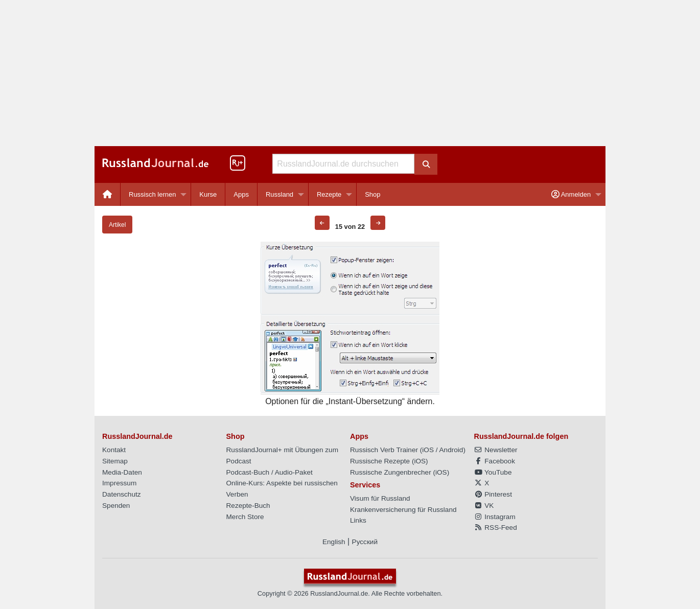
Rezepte (329, 194)
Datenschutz (122, 494)
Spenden (116, 506)
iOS (428, 450)
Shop (372, 194)
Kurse (208, 194)
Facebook (495, 461)
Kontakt (114, 450)
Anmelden (571, 194)
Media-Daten (122, 472)
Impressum (119, 483)
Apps (241, 194)
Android (451, 450)
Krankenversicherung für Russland (403, 510)
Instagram (495, 517)
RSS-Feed (496, 528)
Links (358, 520)
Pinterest (493, 494)
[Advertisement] (350, 73)
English (334, 542)
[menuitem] (108, 194)
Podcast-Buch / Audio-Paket (270, 472)
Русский (365, 542)
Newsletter (496, 450)
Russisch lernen (153, 194)
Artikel (117, 225)
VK (484, 506)
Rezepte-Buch (248, 506)
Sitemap (115, 461)
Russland (279, 194)
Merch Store (245, 517)
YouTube (493, 472)
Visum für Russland (380, 498)
